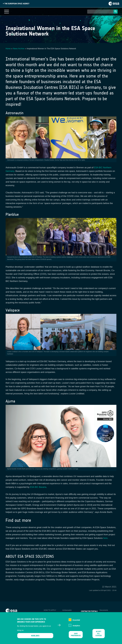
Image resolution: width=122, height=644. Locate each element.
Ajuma (10, 401)
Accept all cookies (99, 636)
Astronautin (15, 113)
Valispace (13, 310)
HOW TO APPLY (50, 610)
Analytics (76, 628)
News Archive (19, 49)
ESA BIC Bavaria (38, 487)
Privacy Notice (105, 614)
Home (8, 49)
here (105, 538)
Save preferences (76, 637)
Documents (104, 610)
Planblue (12, 214)
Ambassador (67, 610)
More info (35, 638)
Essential (76, 622)
